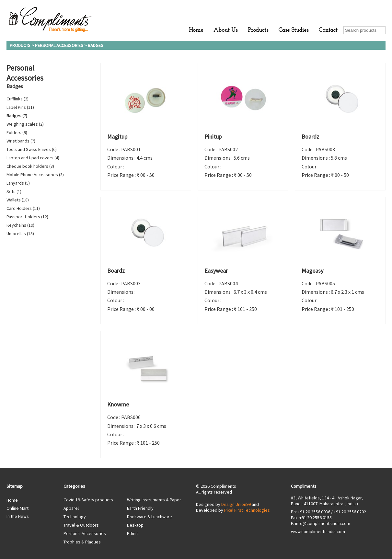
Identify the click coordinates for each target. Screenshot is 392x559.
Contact (328, 30)
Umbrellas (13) (20, 234)
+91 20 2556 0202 (350, 512)
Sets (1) (14, 191)
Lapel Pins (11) (20, 107)
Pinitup (213, 137)
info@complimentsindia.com (323, 523)
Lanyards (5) (18, 183)
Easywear (216, 271)
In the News (18, 516)
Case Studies (294, 30)
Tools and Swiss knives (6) (32, 149)
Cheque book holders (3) (30, 166)
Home (196, 30)
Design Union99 (236, 504)
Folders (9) (17, 132)
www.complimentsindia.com (318, 531)
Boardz (310, 137)
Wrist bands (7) (21, 141)
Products (258, 30)
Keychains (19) (20, 225)
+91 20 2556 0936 (314, 512)
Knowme (118, 404)
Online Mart (17, 508)
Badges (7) (17, 116)
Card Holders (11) (23, 208)
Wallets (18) (18, 200)
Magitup (117, 137)
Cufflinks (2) (17, 99)
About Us (225, 30)
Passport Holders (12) (27, 217)
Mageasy (312, 271)
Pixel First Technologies (247, 510)
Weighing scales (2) (25, 124)
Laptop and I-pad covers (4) (33, 158)
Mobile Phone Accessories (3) (35, 175)
